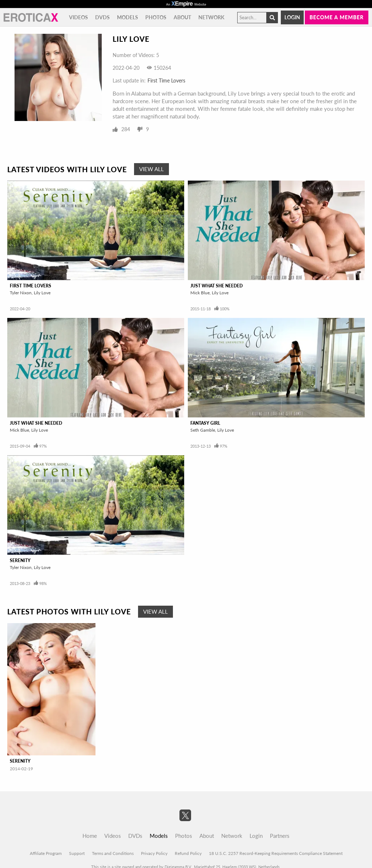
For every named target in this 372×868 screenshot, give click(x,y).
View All (151, 169)
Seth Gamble (203, 430)
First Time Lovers (166, 80)
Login (292, 17)
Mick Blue (200, 293)
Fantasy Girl (205, 423)
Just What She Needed (217, 286)
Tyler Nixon (21, 293)
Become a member (337, 17)
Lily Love (42, 293)
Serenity (20, 560)
